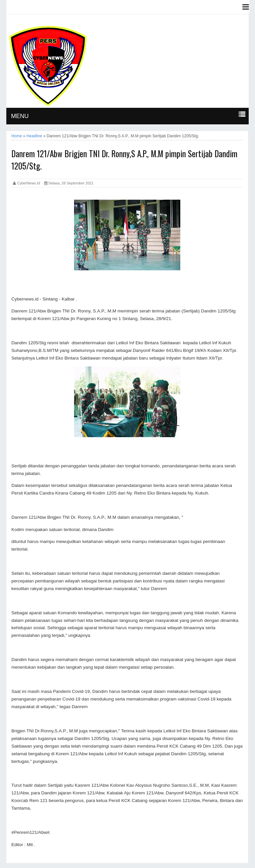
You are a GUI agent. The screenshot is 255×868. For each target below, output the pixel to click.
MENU (20, 116)
